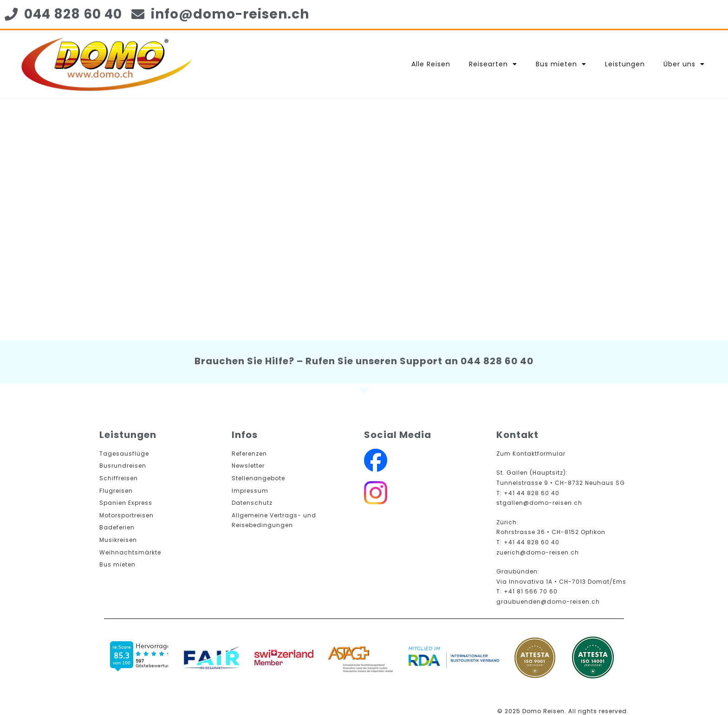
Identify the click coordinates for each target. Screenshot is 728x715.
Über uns (684, 64)
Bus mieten (561, 64)
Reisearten (493, 64)
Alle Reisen (431, 64)
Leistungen (625, 64)
